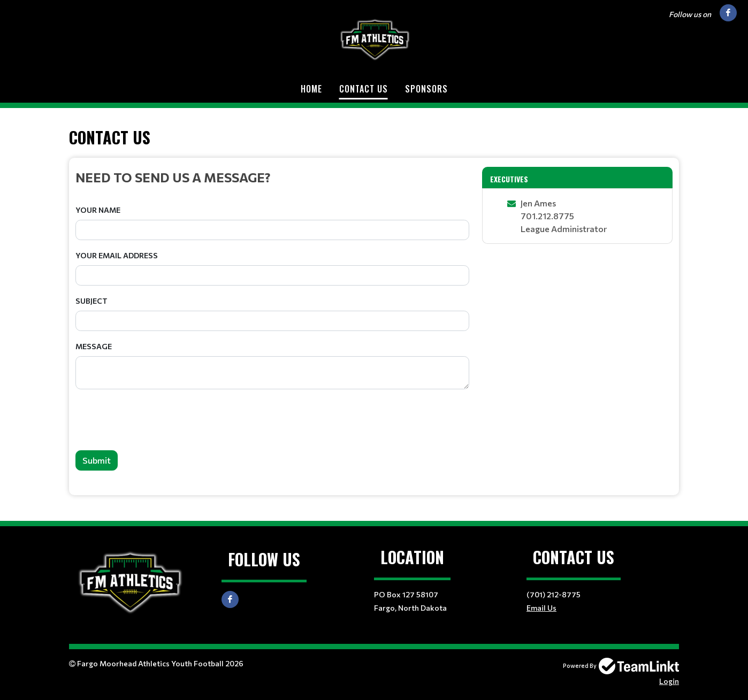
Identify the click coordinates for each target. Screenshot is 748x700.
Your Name (98, 210)
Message (94, 346)
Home (311, 89)
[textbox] (272, 177)
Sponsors (426, 89)
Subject (91, 301)
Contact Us (364, 89)
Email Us (541, 608)
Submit (97, 460)
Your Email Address (117, 255)
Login (669, 681)
